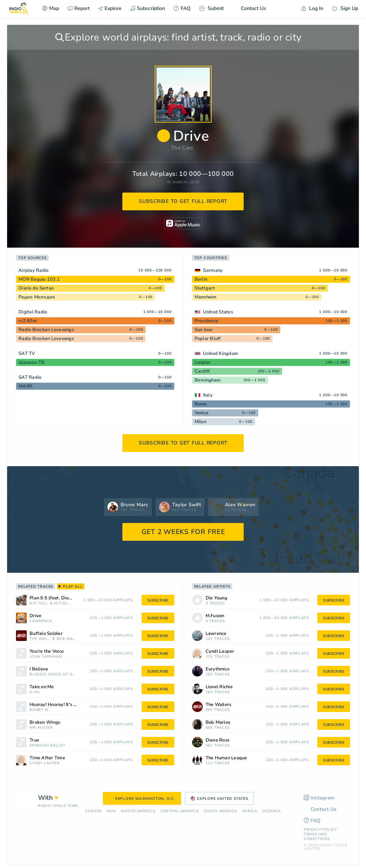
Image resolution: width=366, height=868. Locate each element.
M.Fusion (62, 603)
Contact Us (249, 8)
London (203, 362)
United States (218, 312)
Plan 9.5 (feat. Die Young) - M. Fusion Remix (60, 598)
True (34, 740)
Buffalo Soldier (46, 634)
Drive (35, 616)
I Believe (39, 669)
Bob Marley (67, 639)
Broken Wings (45, 723)
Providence (207, 321)
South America (221, 811)
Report (79, 8)
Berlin (201, 279)
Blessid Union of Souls (53, 675)
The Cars (182, 148)
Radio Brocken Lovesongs (46, 330)
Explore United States (219, 799)
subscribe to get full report (183, 201)
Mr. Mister (41, 728)
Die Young (39, 603)
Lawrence (41, 621)
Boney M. (39, 710)
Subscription (148, 8)
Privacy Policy (320, 830)
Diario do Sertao (36, 288)
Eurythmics (218, 669)
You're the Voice (47, 651)
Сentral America (180, 811)
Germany (213, 270)
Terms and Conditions (317, 837)
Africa (250, 811)
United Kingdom (221, 354)
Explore (110, 8)
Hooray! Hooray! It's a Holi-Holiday (63, 705)
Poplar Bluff (208, 339)
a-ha (35, 692)
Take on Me (42, 687)
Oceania (271, 811)
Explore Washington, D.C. (142, 799)
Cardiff (202, 371)
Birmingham (208, 380)
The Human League (226, 758)
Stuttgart (205, 288)
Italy (208, 395)
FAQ (182, 8)
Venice (202, 413)
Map (51, 8)
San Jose (204, 330)
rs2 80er (28, 321)
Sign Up (345, 8)
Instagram (319, 798)
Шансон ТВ (31, 362)
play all (71, 587)
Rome (201, 404)
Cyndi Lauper (45, 763)
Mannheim (206, 297)
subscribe (158, 600)
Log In (312, 8)
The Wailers (40, 639)
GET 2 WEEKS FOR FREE (183, 532)
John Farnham (46, 657)
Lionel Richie (219, 687)
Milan (200, 422)
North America (138, 811)
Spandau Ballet (47, 746)
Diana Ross (218, 740)
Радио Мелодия (37, 297)
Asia (111, 811)
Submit (211, 8)
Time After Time (47, 758)
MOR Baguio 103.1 (39, 279)
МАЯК (26, 386)
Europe (94, 811)
